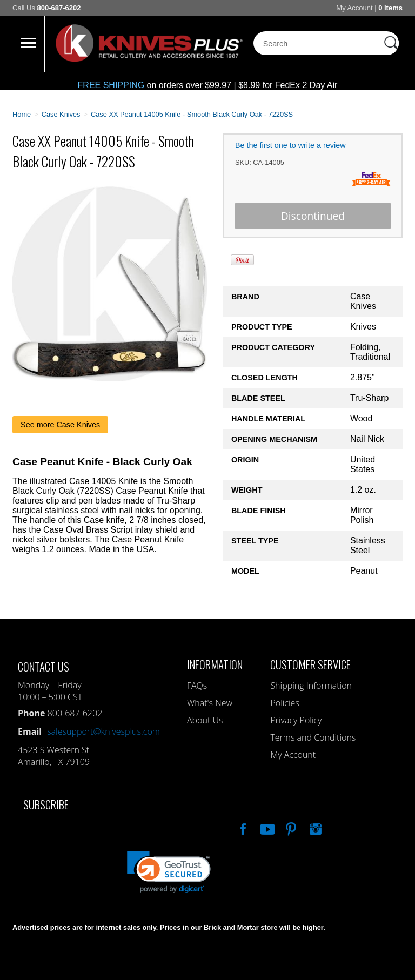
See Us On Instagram (314, 828)
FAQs (197, 686)
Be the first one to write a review (290, 145)
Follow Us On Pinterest (290, 828)
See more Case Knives (60, 425)
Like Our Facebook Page (242, 828)
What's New (210, 703)
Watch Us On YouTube (266, 828)
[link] (169, 872)
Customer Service (310, 664)
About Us (205, 720)
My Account (354, 8)
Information (215, 664)
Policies (285, 703)
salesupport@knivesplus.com (103, 731)
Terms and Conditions (313, 737)
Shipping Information (311, 686)
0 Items (390, 8)
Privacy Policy (296, 720)
